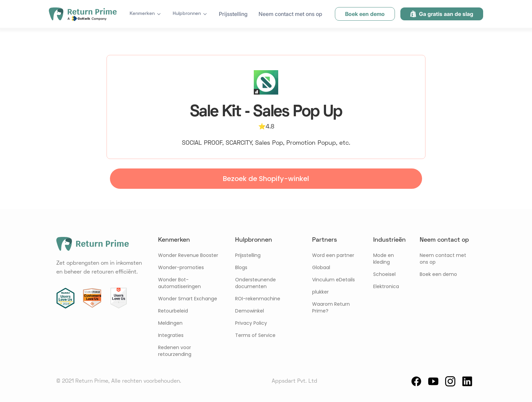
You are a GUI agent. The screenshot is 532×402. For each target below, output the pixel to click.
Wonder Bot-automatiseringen (179, 283)
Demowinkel (250, 311)
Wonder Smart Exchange (188, 299)
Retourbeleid (173, 311)
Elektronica (386, 286)
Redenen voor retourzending (175, 351)
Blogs (241, 267)
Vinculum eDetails (334, 280)
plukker (320, 292)
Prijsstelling (233, 14)
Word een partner (333, 255)
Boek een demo (438, 274)
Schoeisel (384, 274)
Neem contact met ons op (290, 14)
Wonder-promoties (181, 267)
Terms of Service (255, 335)
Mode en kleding (384, 259)
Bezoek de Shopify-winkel (266, 179)
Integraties (171, 335)
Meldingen (170, 323)
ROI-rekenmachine (258, 299)
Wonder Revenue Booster (188, 255)
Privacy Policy (251, 323)
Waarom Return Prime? (331, 307)
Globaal (321, 267)
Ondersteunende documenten (255, 283)
